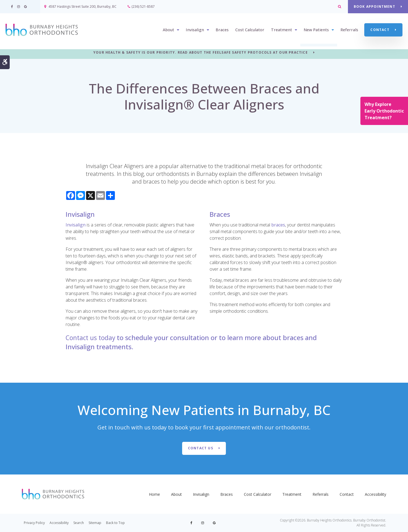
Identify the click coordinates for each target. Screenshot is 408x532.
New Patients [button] (316, 30)
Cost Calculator (250, 30)
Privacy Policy (34, 523)
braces (278, 225)
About (176, 494)
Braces (222, 30)
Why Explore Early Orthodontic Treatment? (384, 111)
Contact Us (201, 448)
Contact (380, 30)
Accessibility (375, 494)
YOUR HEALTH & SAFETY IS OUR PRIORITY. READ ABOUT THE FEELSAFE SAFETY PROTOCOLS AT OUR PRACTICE (201, 53)
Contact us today (92, 337)
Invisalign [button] (195, 30)
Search (79, 523)
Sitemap (95, 523)
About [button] (168, 30)
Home (154, 494)
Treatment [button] (282, 30)
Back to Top (115, 523)
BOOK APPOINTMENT (374, 6)
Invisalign (76, 225)
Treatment (292, 494)
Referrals (349, 30)
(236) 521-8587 (143, 6)
